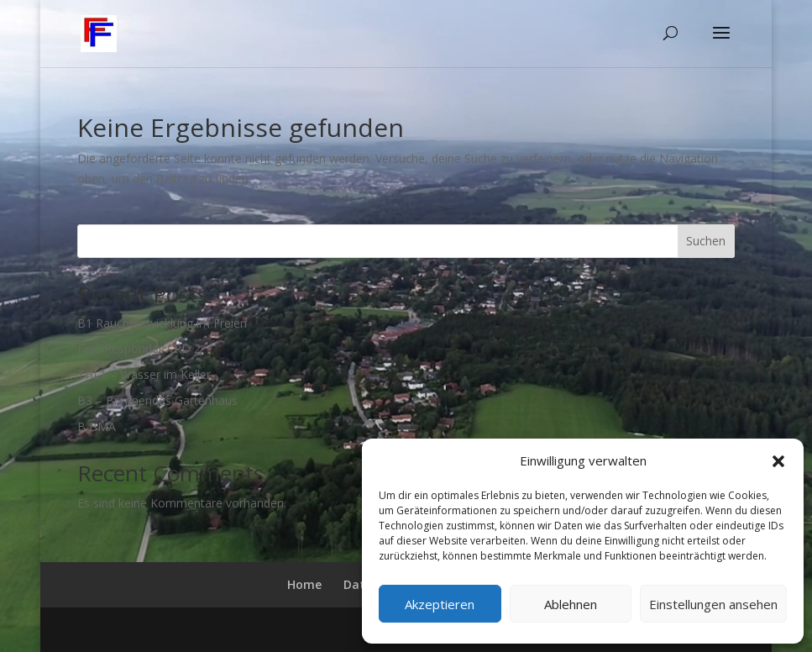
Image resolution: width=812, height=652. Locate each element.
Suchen (706, 241)
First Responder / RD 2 (139, 348)
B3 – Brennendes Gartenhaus (157, 400)
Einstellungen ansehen (713, 604)
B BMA (97, 426)
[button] (778, 461)
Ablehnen (571, 604)
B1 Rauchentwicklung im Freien (162, 323)
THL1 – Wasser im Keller (144, 374)
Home (304, 584)
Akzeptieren (440, 604)
